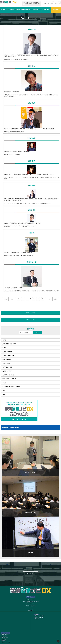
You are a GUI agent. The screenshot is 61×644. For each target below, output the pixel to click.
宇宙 (4, 390)
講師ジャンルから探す (31, 313)
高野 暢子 (32, 186)
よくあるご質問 (5, 638)
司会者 (4, 383)
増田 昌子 (32, 161)
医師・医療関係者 (7, 359)
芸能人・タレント (7, 363)
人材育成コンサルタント (8, 375)
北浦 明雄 (32, 138)
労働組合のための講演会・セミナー (11, 428)
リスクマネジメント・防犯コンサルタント (12, 387)
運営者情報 (4, 639)
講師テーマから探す (39, 617)
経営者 (4, 348)
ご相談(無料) (5, 636)
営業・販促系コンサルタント (9, 379)
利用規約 (4, 641)
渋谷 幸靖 (32, 103)
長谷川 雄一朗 (32, 262)
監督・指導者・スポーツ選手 (9, 344)
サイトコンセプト (6, 635)
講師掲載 (37, 619)
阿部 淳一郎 (32, 29)
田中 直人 (32, 66)
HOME (31, 610)
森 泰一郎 (32, 210)
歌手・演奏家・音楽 (7, 367)
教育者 (4, 340)
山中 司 (32, 233)
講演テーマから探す (31, 320)
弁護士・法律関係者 (7, 352)
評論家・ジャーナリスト (8, 356)
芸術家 (4, 394)
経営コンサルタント (7, 371)
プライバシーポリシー (7, 642)
